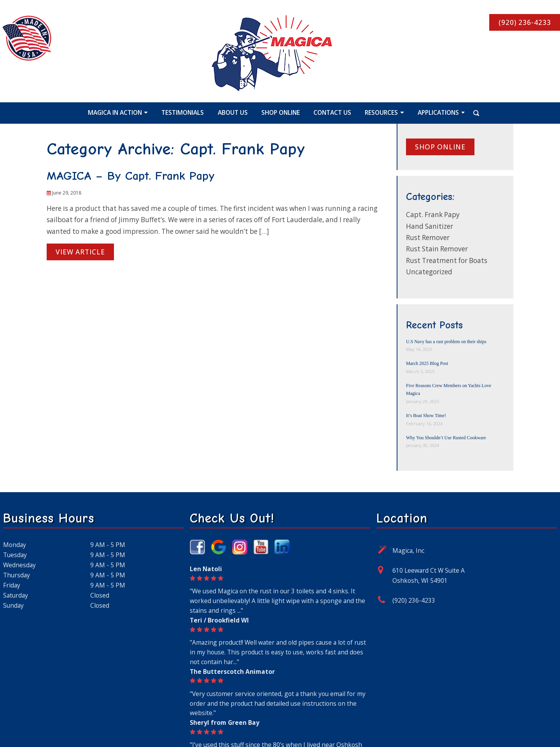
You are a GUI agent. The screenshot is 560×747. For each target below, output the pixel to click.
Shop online (440, 147)
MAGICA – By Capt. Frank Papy (131, 176)
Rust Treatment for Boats (447, 260)
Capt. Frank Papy (433, 215)
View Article (80, 252)
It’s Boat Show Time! (426, 416)
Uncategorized (429, 272)
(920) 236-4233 (414, 600)
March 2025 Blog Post (427, 363)
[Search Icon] (467, 112)
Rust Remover (428, 238)
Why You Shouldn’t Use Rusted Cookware (446, 438)
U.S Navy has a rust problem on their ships (446, 342)
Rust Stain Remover (437, 249)
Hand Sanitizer (430, 226)
